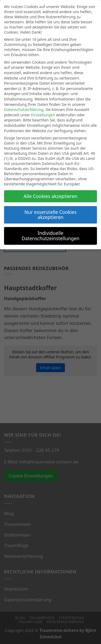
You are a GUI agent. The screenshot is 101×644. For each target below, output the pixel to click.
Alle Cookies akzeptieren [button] (51, 196)
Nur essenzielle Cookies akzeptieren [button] (51, 215)
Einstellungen (43, 115)
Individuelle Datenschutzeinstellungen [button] (50, 236)
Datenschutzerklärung (24, 109)
